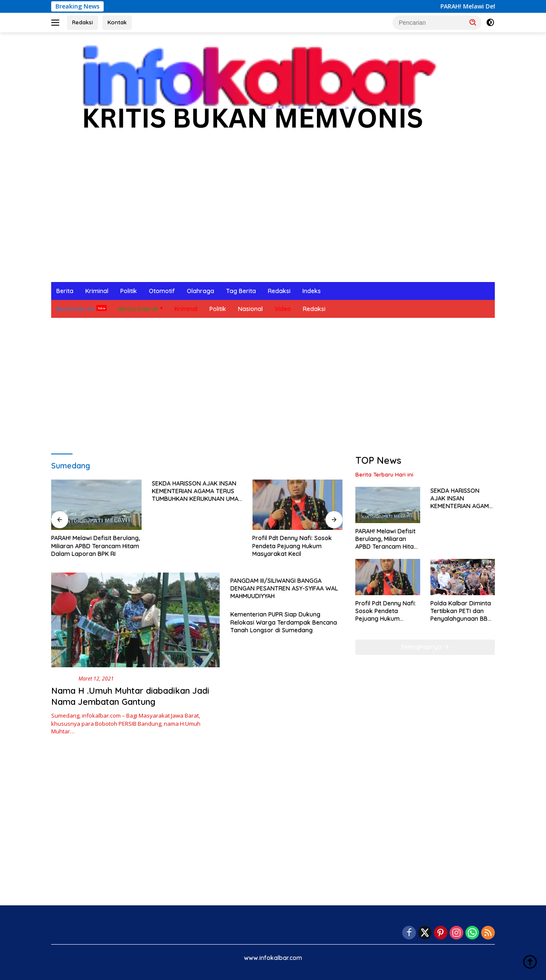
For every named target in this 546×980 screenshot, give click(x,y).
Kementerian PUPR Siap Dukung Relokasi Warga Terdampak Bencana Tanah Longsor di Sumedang (284, 622)
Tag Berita (241, 291)
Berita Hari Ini (75, 309)
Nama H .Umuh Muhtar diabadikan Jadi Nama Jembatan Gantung (130, 696)
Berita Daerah (139, 309)
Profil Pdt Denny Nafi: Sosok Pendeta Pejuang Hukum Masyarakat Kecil (292, 546)
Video (283, 309)
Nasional (250, 309)
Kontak (117, 22)
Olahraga (200, 291)
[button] (473, 22)
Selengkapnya (425, 647)
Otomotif (162, 291)
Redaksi (83, 22)
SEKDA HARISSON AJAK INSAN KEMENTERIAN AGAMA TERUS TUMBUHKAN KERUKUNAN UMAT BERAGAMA (197, 491)
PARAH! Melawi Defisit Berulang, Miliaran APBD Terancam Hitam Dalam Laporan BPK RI (96, 546)
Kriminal (97, 291)
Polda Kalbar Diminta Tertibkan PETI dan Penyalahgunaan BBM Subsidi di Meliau (461, 611)
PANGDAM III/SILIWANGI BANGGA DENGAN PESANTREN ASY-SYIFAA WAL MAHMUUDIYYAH (284, 588)
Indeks (312, 291)
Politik (129, 291)
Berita (65, 291)
